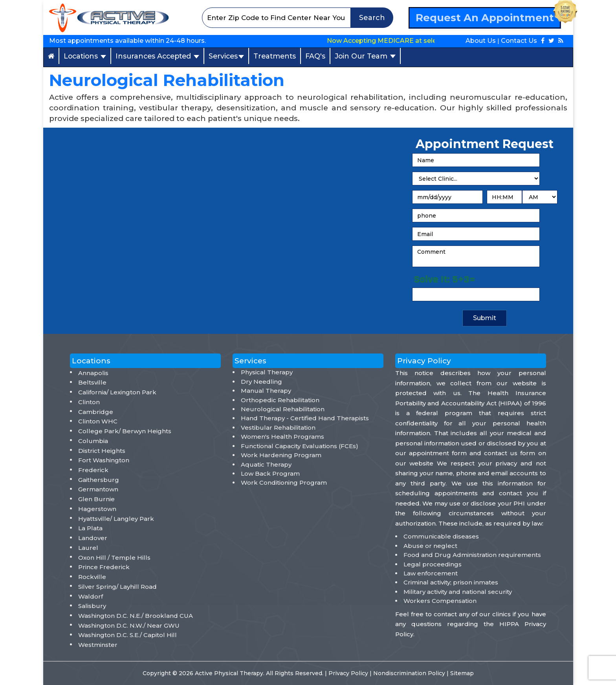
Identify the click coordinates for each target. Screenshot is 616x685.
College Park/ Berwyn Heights (125, 431)
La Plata (90, 528)
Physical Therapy (267, 372)
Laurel (88, 548)
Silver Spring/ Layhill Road (117, 587)
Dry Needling (261, 382)
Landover (93, 538)
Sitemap (462, 673)
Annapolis (93, 373)
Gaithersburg (99, 480)
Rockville (92, 577)
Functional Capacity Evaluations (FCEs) (300, 446)
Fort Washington (104, 460)
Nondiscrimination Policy (410, 673)
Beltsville (92, 382)
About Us (481, 41)
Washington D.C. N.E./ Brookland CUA (136, 616)
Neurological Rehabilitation (283, 409)
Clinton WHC (98, 421)
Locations (85, 56)
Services (226, 56)
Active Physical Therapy (229, 673)
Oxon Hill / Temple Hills (114, 558)
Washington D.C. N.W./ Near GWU (129, 625)
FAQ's (315, 56)
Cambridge (96, 412)
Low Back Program (270, 473)
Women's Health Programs (282, 437)
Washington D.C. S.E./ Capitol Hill (127, 635)
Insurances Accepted (157, 56)
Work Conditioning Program (284, 483)
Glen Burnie (96, 499)
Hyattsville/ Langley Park (116, 519)
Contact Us (519, 41)
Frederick (93, 470)
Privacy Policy (349, 673)
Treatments (275, 56)
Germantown (98, 489)
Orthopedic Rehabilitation (280, 400)
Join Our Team (365, 56)
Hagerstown (97, 509)
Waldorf (91, 596)
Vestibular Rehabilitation (278, 428)
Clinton (89, 402)
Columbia (93, 441)
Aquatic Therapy (266, 464)
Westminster (98, 645)
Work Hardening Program (281, 455)
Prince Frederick (104, 567)
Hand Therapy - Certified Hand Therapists (305, 418)
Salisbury (92, 606)
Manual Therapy (266, 391)
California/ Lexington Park (117, 392)
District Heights (102, 451)
